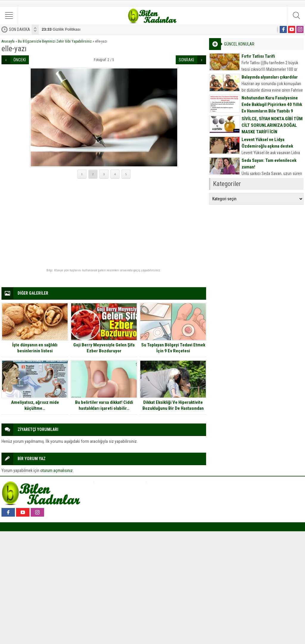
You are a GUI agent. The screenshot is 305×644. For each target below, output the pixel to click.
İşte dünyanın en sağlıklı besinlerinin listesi (35, 348)
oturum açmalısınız (56, 471)
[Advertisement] (104, 224)
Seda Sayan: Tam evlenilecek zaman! (269, 164)
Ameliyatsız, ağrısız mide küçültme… (35, 405)
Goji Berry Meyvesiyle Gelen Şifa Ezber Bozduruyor (104, 348)
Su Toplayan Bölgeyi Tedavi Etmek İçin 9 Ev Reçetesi (173, 348)
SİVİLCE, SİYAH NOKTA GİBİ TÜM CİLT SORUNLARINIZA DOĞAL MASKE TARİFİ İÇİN (272, 125)
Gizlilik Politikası (61, 29)
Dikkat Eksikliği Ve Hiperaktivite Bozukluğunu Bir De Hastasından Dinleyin (173, 408)
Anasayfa (8, 41)
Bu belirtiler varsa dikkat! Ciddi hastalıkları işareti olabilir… (104, 405)
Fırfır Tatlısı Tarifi (258, 56)
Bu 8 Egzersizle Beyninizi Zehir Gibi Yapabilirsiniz (55, 41)
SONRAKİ (186, 60)
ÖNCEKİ (20, 60)
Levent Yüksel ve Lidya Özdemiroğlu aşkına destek (267, 143)
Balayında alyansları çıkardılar (270, 77)
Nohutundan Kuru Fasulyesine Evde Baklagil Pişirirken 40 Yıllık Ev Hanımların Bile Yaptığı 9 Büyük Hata (272, 108)
